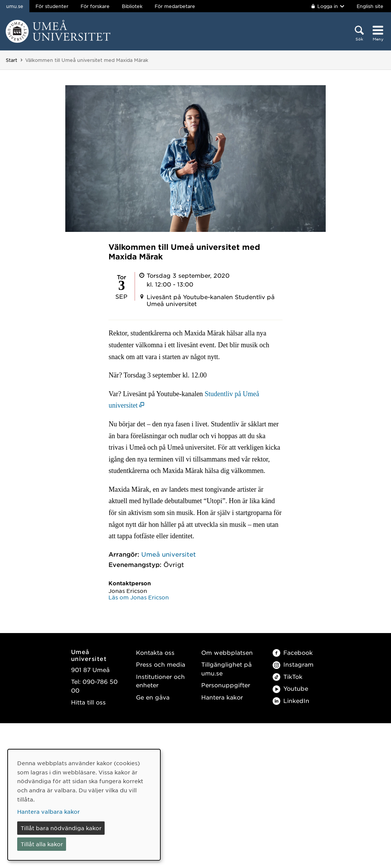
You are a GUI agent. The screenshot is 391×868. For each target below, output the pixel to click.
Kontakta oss (155, 652)
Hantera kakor (222, 697)
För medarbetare (175, 6)
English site (370, 6)
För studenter (52, 6)
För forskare (95, 6)
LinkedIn (291, 700)
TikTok (288, 676)
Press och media (161, 664)
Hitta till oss (88, 702)
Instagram (293, 664)
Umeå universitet (169, 554)
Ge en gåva (153, 697)
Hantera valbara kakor (48, 811)
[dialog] (84, 805)
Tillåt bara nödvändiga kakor (61, 828)
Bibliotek (132, 6)
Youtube (290, 688)
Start (11, 60)
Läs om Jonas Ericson (139, 597)
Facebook (293, 652)
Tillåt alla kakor (42, 844)
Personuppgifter (226, 685)
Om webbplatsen (227, 652)
